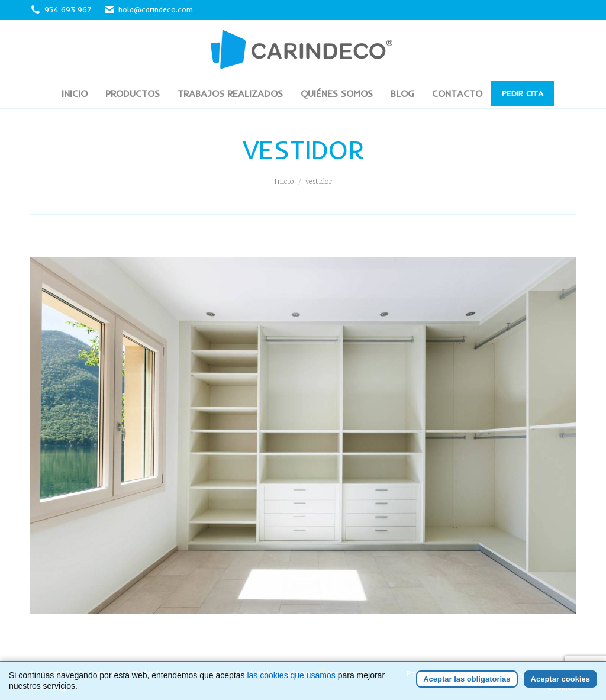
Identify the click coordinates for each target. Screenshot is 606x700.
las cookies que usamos (291, 675)
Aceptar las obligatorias (467, 679)
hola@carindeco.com (148, 10)
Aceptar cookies (560, 679)
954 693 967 (68, 9)
